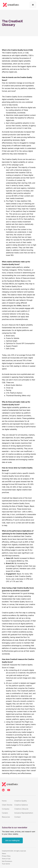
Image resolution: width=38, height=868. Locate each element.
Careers (5, 813)
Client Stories (7, 805)
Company (6, 809)
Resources (6, 817)
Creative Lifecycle (21, 809)
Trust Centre (6, 864)
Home (4, 801)
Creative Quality (21, 801)
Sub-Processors (7, 861)
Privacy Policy (6, 856)
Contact (17, 817)
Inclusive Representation (24, 813)
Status (4, 854)
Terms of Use (6, 859)
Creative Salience (21, 805)
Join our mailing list (12, 840)
